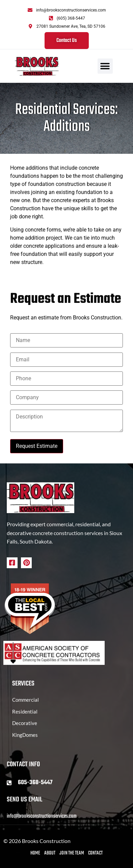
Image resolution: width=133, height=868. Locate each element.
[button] (105, 66)
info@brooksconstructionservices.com (42, 816)
